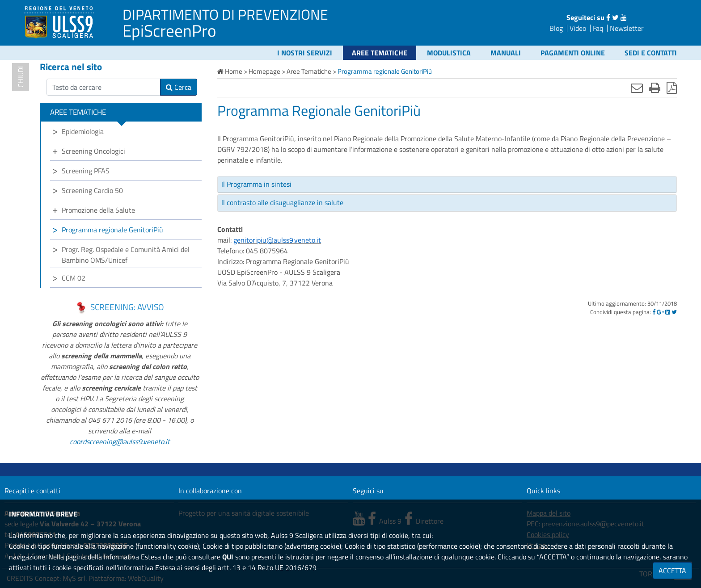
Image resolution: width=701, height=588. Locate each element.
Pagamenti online (573, 53)
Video (578, 28)
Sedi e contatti (651, 53)
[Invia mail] (637, 88)
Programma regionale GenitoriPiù (112, 230)
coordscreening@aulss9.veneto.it (120, 441)
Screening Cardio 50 (92, 190)
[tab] (447, 185)
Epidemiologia (83, 131)
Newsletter (627, 28)
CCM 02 (74, 278)
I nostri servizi (305, 53)
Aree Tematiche (380, 53)
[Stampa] (655, 88)
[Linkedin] (668, 312)
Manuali (506, 53)
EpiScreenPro (169, 30)
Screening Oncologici (93, 151)
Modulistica (449, 53)
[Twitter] (674, 312)
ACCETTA (672, 571)
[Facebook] (654, 312)
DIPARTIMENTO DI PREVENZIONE (225, 14)
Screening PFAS (86, 171)
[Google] (660, 312)
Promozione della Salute (98, 210)
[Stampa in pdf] (672, 88)
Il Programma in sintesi (256, 184)
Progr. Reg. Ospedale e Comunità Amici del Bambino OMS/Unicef (126, 255)
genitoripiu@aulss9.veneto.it (277, 240)
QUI (228, 557)
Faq (598, 28)
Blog (556, 28)
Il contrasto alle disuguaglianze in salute (282, 202)
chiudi (21, 77)
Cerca (179, 87)
